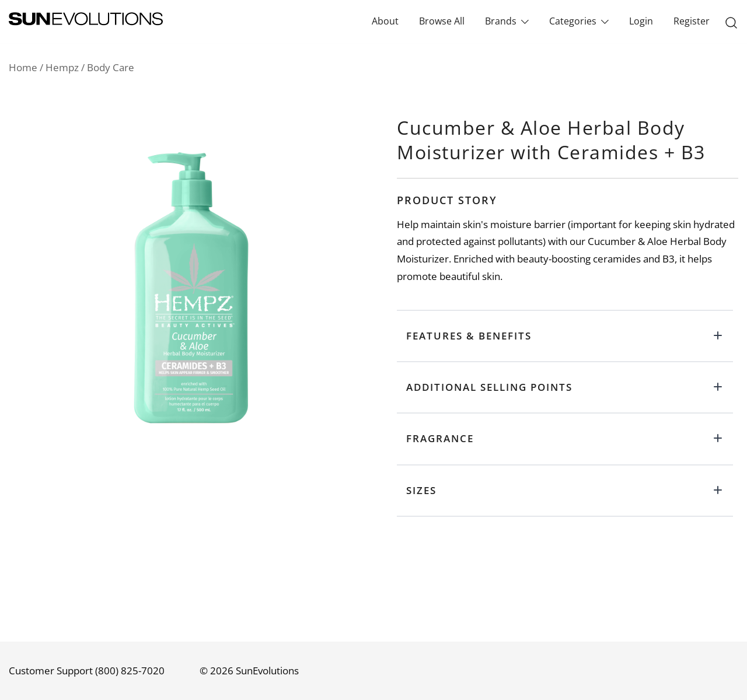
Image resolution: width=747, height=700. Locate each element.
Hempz (62, 67)
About (385, 21)
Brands (501, 21)
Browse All (442, 21)
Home (23, 67)
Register (692, 21)
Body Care (111, 67)
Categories (573, 21)
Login (641, 21)
